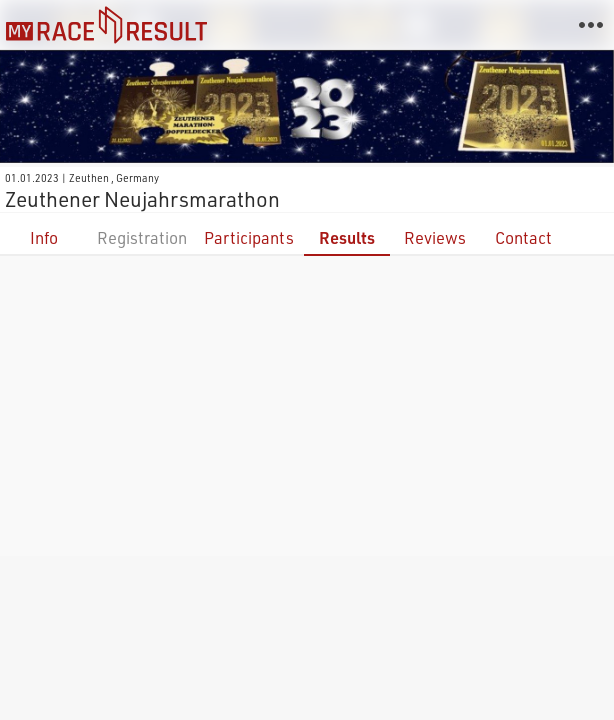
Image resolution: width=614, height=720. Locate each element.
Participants (249, 237)
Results (347, 237)
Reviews (435, 237)
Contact (523, 237)
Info (44, 237)
